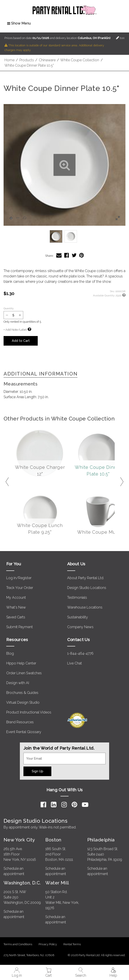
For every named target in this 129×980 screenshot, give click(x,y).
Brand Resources (20, 722)
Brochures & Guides (22, 693)
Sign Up (37, 771)
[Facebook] (43, 805)
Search (81, 973)
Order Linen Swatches (24, 673)
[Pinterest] (74, 805)
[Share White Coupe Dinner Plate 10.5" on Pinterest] (82, 255)
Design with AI (18, 683)
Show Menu (19, 23)
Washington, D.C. (22, 883)
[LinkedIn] (54, 805)
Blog (10, 653)
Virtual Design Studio (23, 702)
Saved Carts (16, 617)
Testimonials (77, 598)
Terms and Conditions (18, 944)
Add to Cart (21, 341)
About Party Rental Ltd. (86, 578)
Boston (53, 840)
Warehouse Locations (85, 607)
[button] (64, 165)
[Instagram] (64, 805)
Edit (120, 38)
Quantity (9, 308)
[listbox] (64, 236)
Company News (80, 627)
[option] (56, 236)
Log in (17, 973)
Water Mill (57, 883)
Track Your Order (20, 588)
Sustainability (78, 617)
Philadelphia (101, 840)
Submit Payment (20, 627)
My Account (16, 598)
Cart (49, 973)
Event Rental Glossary (24, 732)
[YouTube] (85, 805)
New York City (19, 840)
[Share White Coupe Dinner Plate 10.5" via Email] (59, 255)
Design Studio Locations (87, 588)
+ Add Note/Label (15, 330)
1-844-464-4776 (80, 653)
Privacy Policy (48, 944)
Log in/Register (19, 578)
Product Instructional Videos (29, 712)
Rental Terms (72, 944)
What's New (16, 607)
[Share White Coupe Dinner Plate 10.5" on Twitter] (74, 255)
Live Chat (75, 663)
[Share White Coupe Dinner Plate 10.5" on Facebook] (67, 255)
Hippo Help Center (21, 663)
